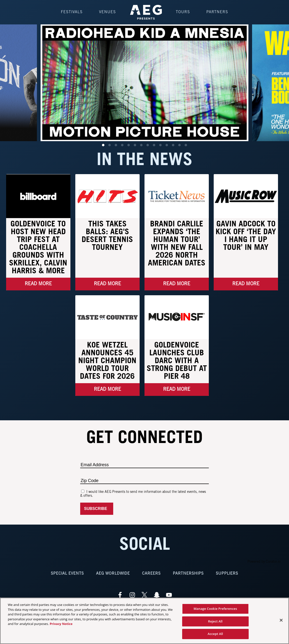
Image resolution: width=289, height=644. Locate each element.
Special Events (67, 574)
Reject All (215, 621)
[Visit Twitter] (144, 595)
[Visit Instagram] (132, 595)
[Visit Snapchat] (157, 595)
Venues (107, 12)
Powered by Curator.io (264, 562)
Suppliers (227, 574)
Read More (38, 284)
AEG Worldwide (113, 574)
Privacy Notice (61, 624)
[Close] (281, 620)
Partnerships (188, 574)
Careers (151, 574)
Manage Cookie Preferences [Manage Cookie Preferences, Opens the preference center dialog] (215, 609)
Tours (183, 12)
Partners (217, 12)
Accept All (215, 634)
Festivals (72, 12)
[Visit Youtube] (169, 595)
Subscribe (97, 509)
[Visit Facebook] (120, 595)
